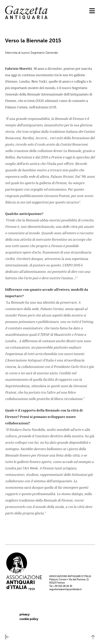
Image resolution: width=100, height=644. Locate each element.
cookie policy (29, 619)
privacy (24, 614)
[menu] (92, 11)
